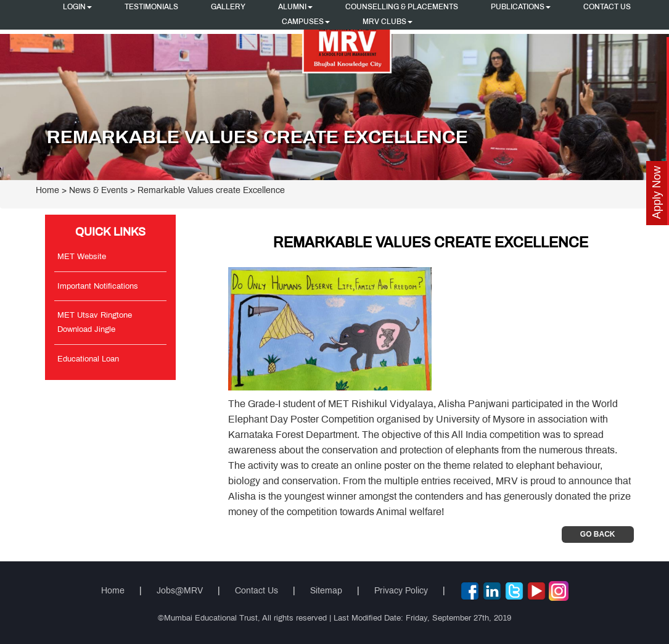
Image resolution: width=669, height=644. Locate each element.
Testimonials (151, 7)
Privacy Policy (401, 591)
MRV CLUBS (388, 22)
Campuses (306, 22)
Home (47, 191)
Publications (521, 7)
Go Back (598, 534)
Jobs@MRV (180, 591)
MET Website (82, 257)
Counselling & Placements (402, 7)
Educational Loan (88, 360)
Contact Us (607, 7)
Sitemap (326, 591)
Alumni (295, 7)
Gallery (228, 7)
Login (77, 7)
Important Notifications (98, 287)
